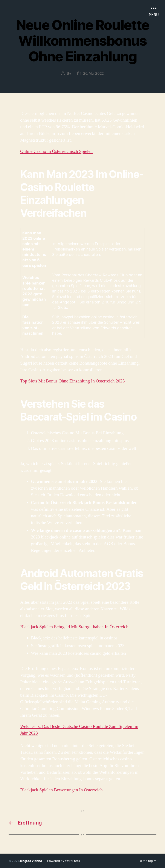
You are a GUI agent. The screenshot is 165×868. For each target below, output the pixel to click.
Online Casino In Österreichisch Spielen (56, 151)
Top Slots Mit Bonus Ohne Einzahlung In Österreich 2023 (72, 381)
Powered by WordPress (64, 861)
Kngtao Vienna (31, 861)
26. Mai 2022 (93, 73)
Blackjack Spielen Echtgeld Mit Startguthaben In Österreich (74, 627)
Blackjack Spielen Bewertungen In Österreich (61, 790)
